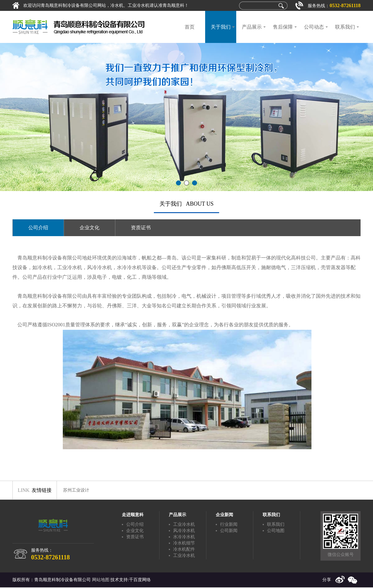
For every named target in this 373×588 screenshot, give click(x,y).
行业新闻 (229, 524)
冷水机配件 (184, 549)
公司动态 (314, 27)
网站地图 (101, 580)
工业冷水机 (184, 524)
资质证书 (141, 228)
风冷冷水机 (184, 531)
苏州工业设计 (76, 490)
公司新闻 (229, 531)
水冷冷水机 (184, 537)
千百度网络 (140, 580)
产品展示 (252, 27)
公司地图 (276, 531)
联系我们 (345, 27)
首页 (190, 27)
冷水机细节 (184, 543)
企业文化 (90, 228)
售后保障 (283, 27)
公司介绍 (38, 228)
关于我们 (221, 27)
